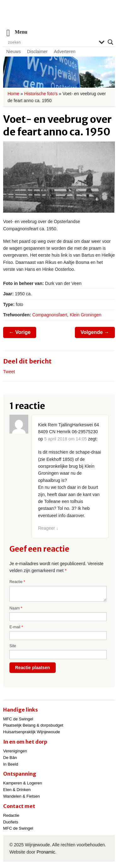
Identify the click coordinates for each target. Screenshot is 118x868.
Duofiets (11, 822)
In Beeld (11, 764)
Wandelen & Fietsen (22, 796)
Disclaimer (37, 52)
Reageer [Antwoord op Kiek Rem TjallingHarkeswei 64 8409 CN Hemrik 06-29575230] (48, 528)
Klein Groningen (86, 315)
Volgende (95, 332)
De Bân (10, 758)
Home (13, 94)
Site (13, 646)
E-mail (16, 627)
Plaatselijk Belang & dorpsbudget (33, 725)
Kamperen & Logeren (23, 783)
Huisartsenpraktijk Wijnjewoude (32, 732)
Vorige (20, 332)
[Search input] (52, 42)
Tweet (9, 372)
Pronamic (46, 852)
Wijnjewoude (59, 17)
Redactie (11, 815)
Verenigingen (15, 751)
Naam (16, 608)
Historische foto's (41, 94)
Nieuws (14, 52)
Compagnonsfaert (50, 315)
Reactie (17, 582)
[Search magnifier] (110, 42)
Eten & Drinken (17, 790)
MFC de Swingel (18, 719)
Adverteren (65, 52)
